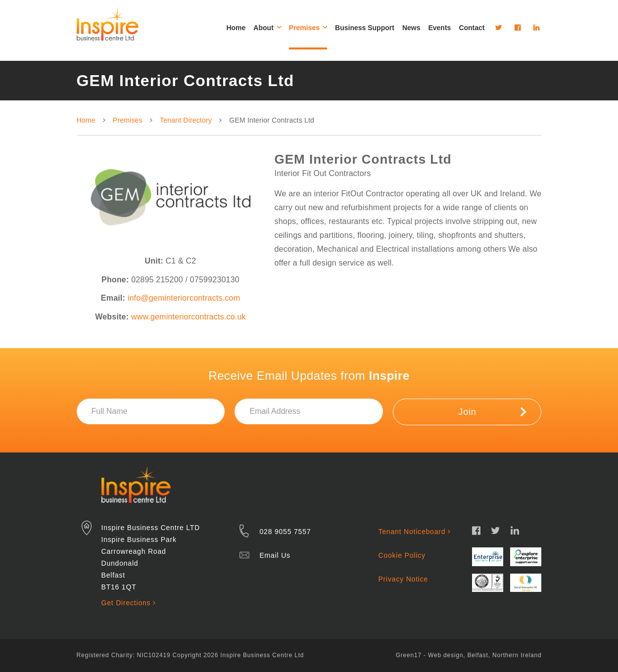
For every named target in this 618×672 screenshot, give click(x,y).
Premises (128, 120)
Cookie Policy (402, 555)
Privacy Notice (403, 579)
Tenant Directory (186, 120)
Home (236, 28)
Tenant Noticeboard (414, 532)
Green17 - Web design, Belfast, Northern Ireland (469, 655)
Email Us (275, 555)
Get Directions (129, 603)
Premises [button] (308, 28)
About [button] (267, 28)
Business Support (365, 28)
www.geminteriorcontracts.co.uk (189, 317)
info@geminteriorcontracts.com (184, 298)
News (411, 28)
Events (439, 28)
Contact (472, 28)
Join (492, 411)
